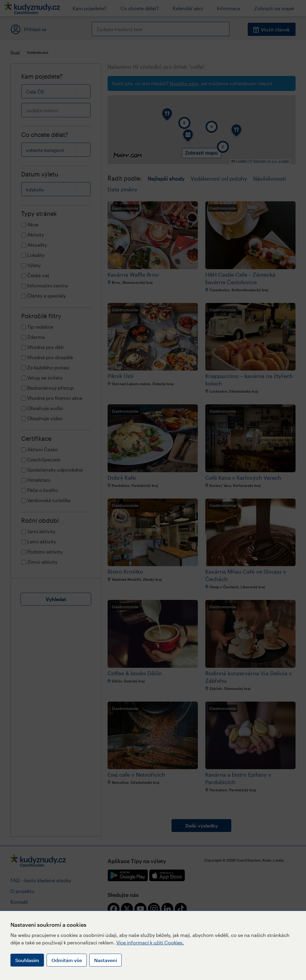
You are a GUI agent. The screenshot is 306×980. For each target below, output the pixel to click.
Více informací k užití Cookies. (150, 942)
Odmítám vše (67, 960)
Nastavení (105, 960)
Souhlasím (27, 960)
